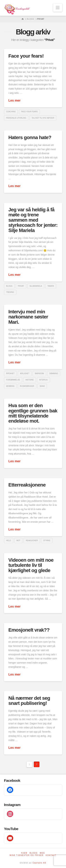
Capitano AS (39, 863)
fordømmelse (13, 380)
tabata (51, 286)
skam (42, 386)
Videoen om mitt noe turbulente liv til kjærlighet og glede (31, 565)
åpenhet (10, 373)
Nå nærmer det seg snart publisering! (29, 701)
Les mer (15, 100)
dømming (54, 373)
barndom (39, 373)
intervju (44, 380)
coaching (11, 112)
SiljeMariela (36, 286)
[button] (58, 8)
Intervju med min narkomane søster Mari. (28, 317)
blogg (9, 286)
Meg (42, 853)
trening (10, 292)
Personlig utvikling (16, 118)
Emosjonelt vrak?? (29, 630)
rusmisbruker (27, 386)
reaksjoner (32, 541)
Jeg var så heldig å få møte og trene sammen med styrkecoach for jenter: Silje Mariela (33, 220)
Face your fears (29, 112)
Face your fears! (26, 56)
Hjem (24, 853)
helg (9, 541)
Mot (18, 541)
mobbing (10, 386)
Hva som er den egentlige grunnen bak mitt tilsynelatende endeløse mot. (33, 413)
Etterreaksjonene (27, 485)
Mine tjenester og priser (27, 855)
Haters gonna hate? (30, 137)
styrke (47, 541)
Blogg (34, 853)
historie (30, 380)
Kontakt (51, 855)
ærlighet (25, 373)
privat (21, 286)
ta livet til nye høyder (43, 118)
